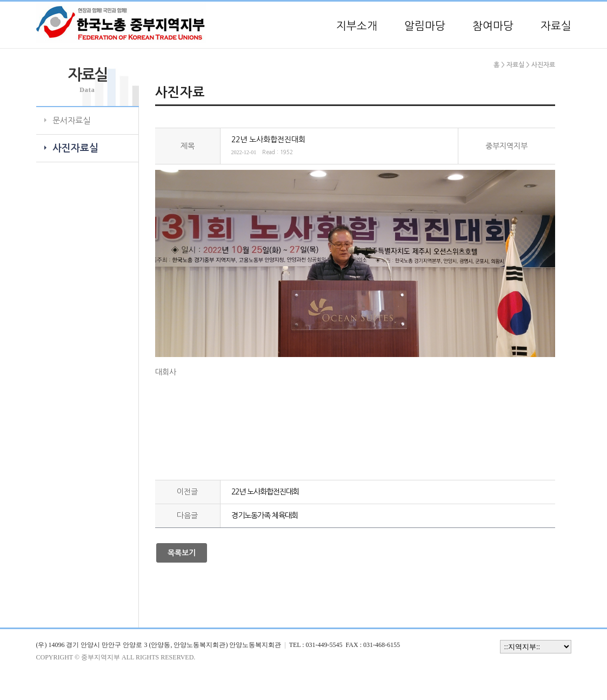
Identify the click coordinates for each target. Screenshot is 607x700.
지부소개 (357, 26)
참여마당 (493, 26)
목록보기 (182, 553)
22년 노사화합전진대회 (265, 492)
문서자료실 (71, 120)
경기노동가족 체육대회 (265, 516)
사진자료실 (75, 148)
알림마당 (425, 26)
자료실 (556, 26)
